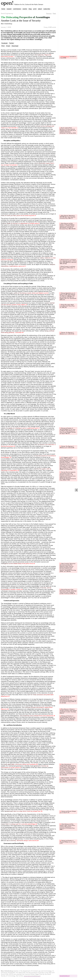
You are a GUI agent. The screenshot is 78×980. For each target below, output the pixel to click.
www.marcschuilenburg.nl (32, 976)
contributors (17, 9)
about (40, 9)
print (35, 9)
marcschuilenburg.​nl (65, 976)
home (3, 9)
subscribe (47, 9)
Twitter (11, 43)
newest (9, 9)
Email (8, 46)
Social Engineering (7, 13)
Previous (49, 13)
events (25, 9)
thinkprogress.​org (65, 57)
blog (30, 9)
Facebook (4, 43)
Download (15, 46)
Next (54, 13)
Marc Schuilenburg (6, 24)
